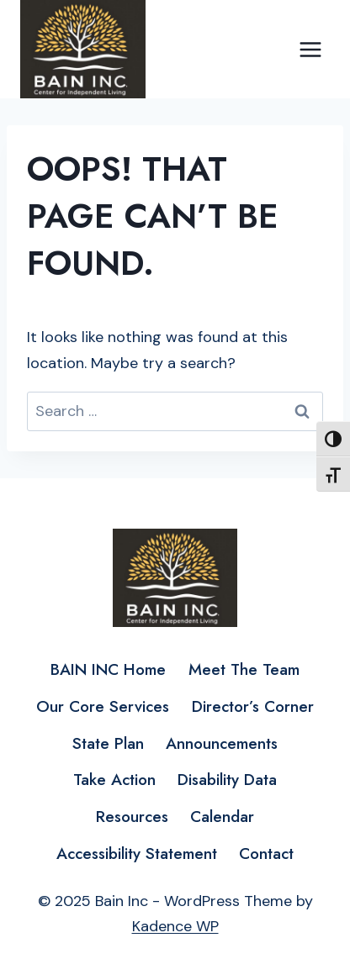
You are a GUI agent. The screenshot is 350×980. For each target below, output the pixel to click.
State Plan (108, 743)
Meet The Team (244, 669)
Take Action (114, 780)
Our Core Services (103, 706)
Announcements (222, 743)
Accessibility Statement (137, 854)
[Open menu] (310, 49)
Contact (266, 854)
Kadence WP (175, 926)
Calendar (222, 817)
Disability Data (227, 780)
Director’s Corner (253, 706)
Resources (132, 817)
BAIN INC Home (108, 669)
